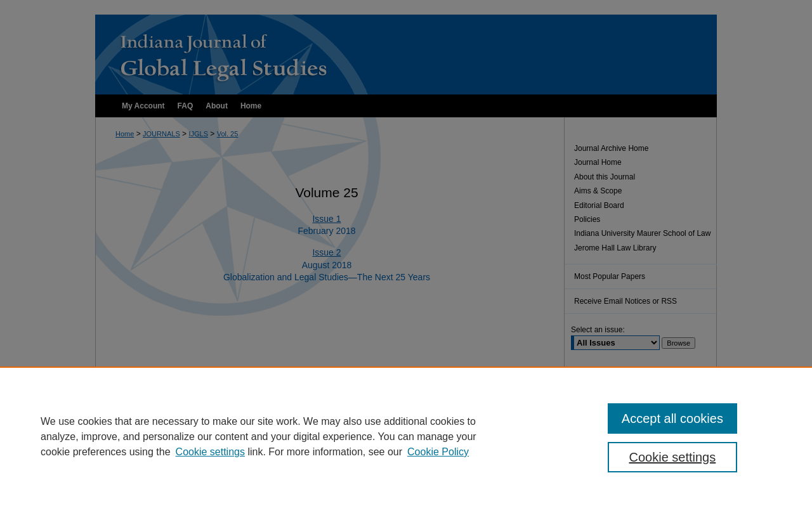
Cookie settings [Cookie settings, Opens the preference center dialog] (673, 457)
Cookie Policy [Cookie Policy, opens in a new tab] (438, 452)
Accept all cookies (672, 418)
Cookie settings (210, 452)
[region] (406, 436)
